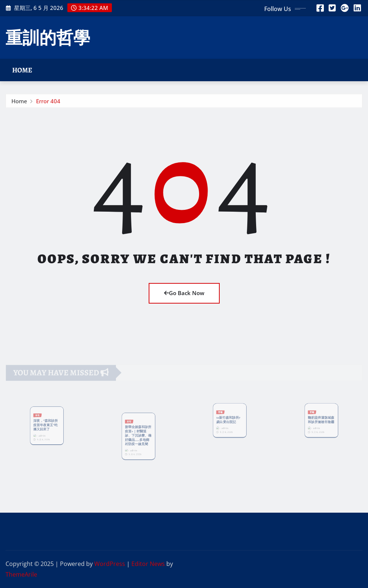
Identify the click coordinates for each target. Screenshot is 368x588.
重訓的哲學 (48, 37)
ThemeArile (21, 574)
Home (22, 70)
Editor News (148, 564)
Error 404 (48, 103)
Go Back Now (184, 293)
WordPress (110, 564)
